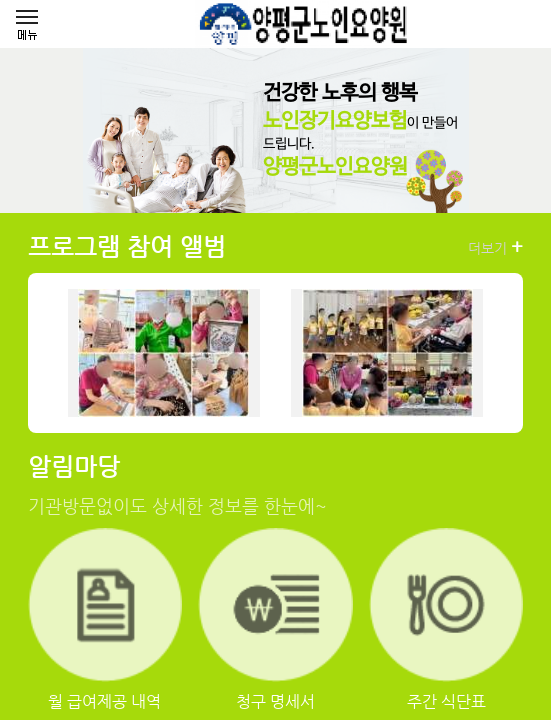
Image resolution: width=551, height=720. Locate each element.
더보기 (495, 247)
